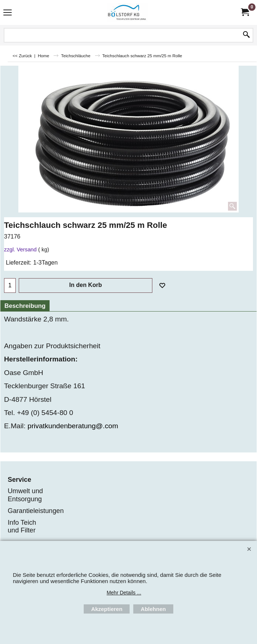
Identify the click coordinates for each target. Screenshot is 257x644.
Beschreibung (25, 306)
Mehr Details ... (124, 593)
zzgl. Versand (20, 250)
